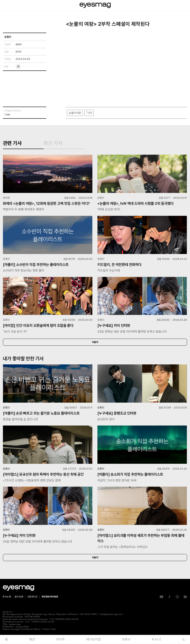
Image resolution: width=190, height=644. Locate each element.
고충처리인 (32, 605)
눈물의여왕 (75, 113)
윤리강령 (19, 605)
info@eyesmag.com (111, 623)
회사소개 (7, 605)
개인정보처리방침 (50, 605)
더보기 (95, 350)
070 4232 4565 (88, 623)
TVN (89, 113)
